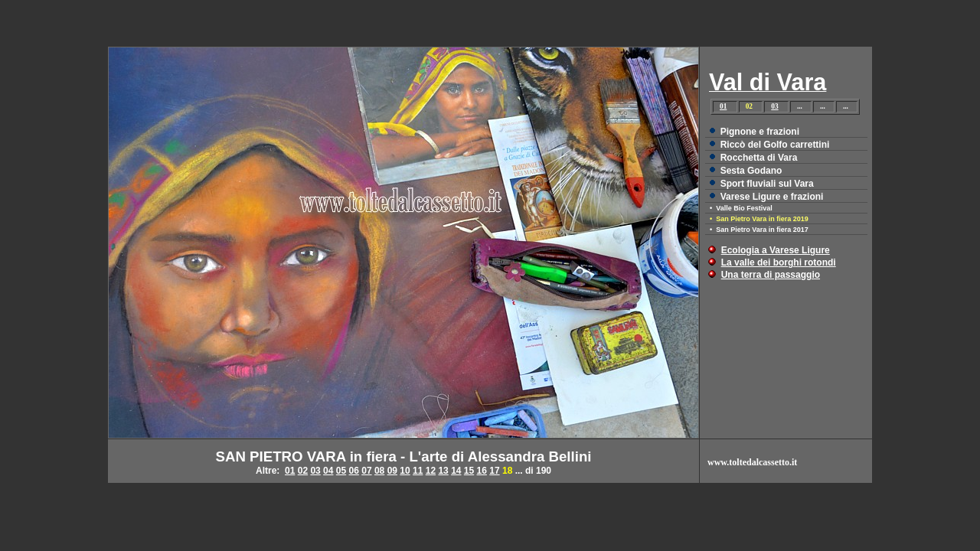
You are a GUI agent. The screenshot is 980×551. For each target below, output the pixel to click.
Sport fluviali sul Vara (767, 184)
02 (303, 471)
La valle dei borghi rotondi (779, 262)
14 (456, 471)
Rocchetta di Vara (759, 158)
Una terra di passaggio (771, 275)
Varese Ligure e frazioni (772, 197)
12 (431, 471)
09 (392, 471)
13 (443, 471)
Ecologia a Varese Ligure (776, 250)
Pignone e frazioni (760, 132)
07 (366, 471)
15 (469, 471)
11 (418, 471)
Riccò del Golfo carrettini (775, 145)
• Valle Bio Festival (741, 208)
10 (405, 471)
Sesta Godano (751, 171)
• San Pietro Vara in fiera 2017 (759, 230)
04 (328, 471)
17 (494, 471)
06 (354, 471)
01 (723, 106)
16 (482, 471)
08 (379, 471)
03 (774, 106)
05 (341, 471)
